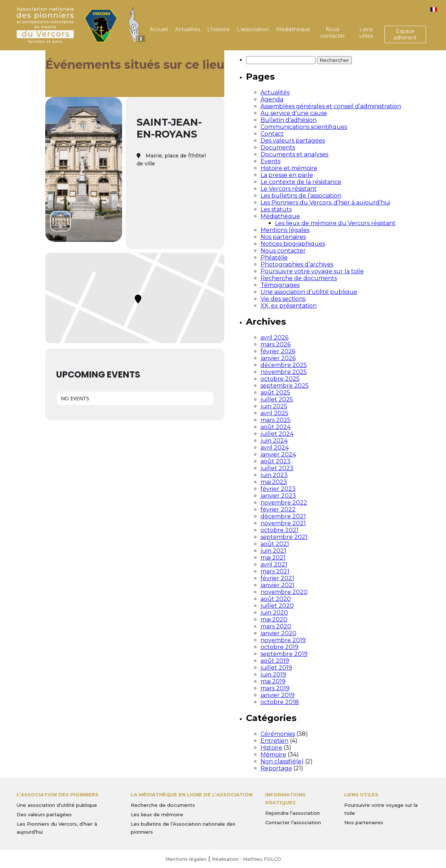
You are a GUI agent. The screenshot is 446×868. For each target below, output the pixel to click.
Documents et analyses (294, 154)
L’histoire (218, 29)
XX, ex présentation (289, 306)
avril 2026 (274, 338)
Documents (278, 148)
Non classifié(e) (282, 761)
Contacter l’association (293, 822)
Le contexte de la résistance (301, 182)
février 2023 (278, 489)
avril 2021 (274, 564)
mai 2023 (274, 482)
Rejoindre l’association (293, 813)
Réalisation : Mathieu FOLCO (247, 859)
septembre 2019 (284, 654)
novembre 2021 (283, 523)
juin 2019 (273, 675)
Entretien (274, 741)
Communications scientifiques (304, 127)
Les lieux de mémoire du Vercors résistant (335, 223)
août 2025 (275, 393)
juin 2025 (274, 406)
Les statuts (276, 209)
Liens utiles (366, 33)
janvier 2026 (278, 358)
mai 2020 (274, 620)
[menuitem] (434, 9)
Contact (272, 134)
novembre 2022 (284, 503)
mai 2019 (273, 681)
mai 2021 (273, 558)
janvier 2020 (278, 633)
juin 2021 (273, 551)
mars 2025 (276, 420)
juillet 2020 (277, 606)
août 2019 (275, 661)
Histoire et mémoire (289, 168)
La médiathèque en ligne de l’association (192, 795)
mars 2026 (276, 344)
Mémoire (273, 755)
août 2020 (276, 599)
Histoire (271, 748)
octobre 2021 (280, 530)
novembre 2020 (284, 592)
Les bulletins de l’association (301, 196)
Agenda (272, 99)
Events (270, 161)
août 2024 (276, 427)
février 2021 (277, 578)
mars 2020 (276, 626)
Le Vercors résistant (289, 189)
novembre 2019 (283, 640)
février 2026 (278, 351)
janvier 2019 (278, 695)
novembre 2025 (284, 372)
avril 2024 (275, 448)
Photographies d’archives (297, 264)
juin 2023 (274, 475)
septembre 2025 (285, 386)
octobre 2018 (280, 702)
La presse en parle (287, 175)
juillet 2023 (277, 468)
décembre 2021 (283, 516)
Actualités (187, 29)
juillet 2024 (277, 434)
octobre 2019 (280, 647)
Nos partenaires (283, 237)
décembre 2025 (284, 365)
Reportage (276, 768)
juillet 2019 (276, 668)
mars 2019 (275, 688)
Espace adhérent (405, 34)
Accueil (159, 29)
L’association (253, 29)
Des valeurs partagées (293, 141)
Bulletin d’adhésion (289, 120)
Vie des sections (283, 299)
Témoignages (280, 285)
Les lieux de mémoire (157, 814)
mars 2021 (275, 571)
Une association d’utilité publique (309, 292)
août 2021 (275, 544)
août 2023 (276, 461)
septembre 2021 (284, 537)
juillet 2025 (277, 399)
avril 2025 (274, 413)
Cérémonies (278, 734)
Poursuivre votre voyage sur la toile (312, 271)
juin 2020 (274, 613)
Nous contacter (333, 33)
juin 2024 (274, 441)
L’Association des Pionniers (58, 795)
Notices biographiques (293, 244)
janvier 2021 (278, 585)
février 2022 (278, 509)
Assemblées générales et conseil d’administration (331, 106)
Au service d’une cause (294, 113)
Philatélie (274, 258)
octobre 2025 (280, 379)
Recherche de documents (299, 278)
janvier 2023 (278, 496)
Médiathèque (293, 29)
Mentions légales (285, 230)
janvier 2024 (278, 454)
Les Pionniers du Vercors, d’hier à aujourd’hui (325, 203)
